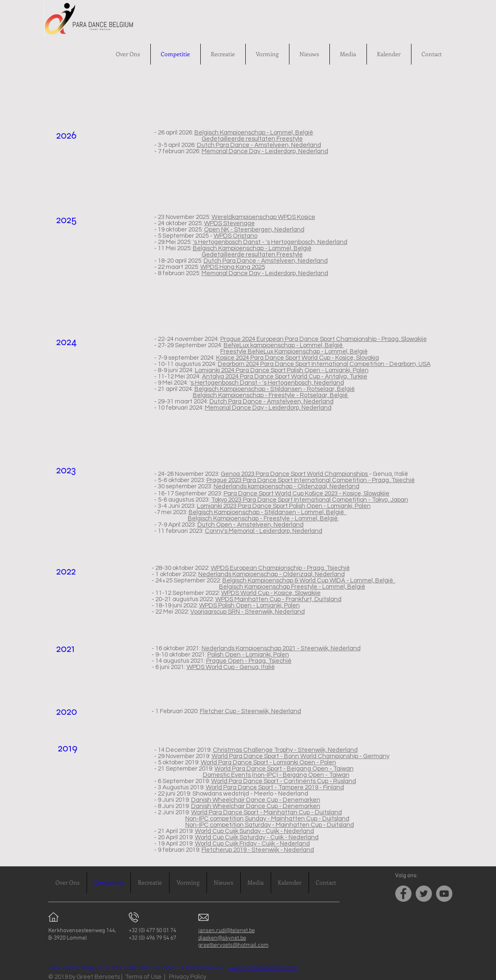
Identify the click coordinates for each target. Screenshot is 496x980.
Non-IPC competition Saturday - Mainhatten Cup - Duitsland (270, 825)
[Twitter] (424, 894)
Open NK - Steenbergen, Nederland (254, 230)
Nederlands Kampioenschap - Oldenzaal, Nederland (272, 574)
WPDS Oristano (236, 236)
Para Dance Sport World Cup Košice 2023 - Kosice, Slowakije (307, 494)
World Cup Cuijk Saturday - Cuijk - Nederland (257, 837)
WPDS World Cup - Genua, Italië (231, 667)
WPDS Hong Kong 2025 (233, 267)
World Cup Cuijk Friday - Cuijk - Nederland (252, 844)
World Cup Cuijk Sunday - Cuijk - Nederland (254, 831)
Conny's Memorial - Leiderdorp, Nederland (264, 531)
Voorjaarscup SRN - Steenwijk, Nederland (248, 612)
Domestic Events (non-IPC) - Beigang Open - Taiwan (276, 775)
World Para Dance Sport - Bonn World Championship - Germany (300, 756)
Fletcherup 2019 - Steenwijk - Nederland (258, 850)
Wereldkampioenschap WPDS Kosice (263, 217)
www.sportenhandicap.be (263, 968)
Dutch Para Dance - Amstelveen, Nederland (259, 145)
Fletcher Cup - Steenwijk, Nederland (250, 711)
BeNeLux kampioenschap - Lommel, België (284, 345)
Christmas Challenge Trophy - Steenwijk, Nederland (285, 750)
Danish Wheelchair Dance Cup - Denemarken (256, 800)
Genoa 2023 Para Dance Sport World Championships (295, 474)
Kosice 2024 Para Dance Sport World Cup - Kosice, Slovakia (298, 358)
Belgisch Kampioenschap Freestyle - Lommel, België (292, 587)
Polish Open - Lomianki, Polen (248, 655)
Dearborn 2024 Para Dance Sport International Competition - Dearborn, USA (324, 364)
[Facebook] (403, 894)
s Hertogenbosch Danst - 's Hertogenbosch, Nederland (267, 383)
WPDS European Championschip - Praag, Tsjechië (280, 568)
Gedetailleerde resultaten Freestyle (252, 139)
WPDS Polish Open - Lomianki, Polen (249, 606)
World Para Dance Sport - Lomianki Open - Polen (268, 762)
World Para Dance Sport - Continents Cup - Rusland (284, 781)
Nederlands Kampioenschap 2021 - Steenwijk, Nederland (281, 648)
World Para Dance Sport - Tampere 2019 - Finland (275, 787)
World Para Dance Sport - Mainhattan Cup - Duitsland (267, 812)
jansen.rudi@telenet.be (227, 931)
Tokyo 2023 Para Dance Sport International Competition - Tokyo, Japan (310, 500)
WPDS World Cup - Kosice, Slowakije (271, 593)
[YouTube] (444, 894)
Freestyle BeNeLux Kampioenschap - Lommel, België (294, 352)
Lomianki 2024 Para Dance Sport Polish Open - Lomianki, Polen (282, 370)
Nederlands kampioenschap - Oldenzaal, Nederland (287, 486)
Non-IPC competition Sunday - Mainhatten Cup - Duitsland (267, 819)
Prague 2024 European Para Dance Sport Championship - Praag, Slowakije (324, 339)
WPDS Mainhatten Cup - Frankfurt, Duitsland (278, 599)
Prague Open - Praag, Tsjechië (249, 661)
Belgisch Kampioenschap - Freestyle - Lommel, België (263, 519)
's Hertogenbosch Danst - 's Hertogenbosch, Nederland (270, 242)
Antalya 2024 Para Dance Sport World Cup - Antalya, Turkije (285, 377)
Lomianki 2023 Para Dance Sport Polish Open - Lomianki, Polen (284, 506)
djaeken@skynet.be (222, 938)
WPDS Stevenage (229, 223)
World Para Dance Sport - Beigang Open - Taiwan (284, 769)
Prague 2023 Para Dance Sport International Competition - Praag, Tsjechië (311, 480)
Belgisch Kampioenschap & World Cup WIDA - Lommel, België (309, 581)
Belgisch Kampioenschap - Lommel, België (254, 133)
